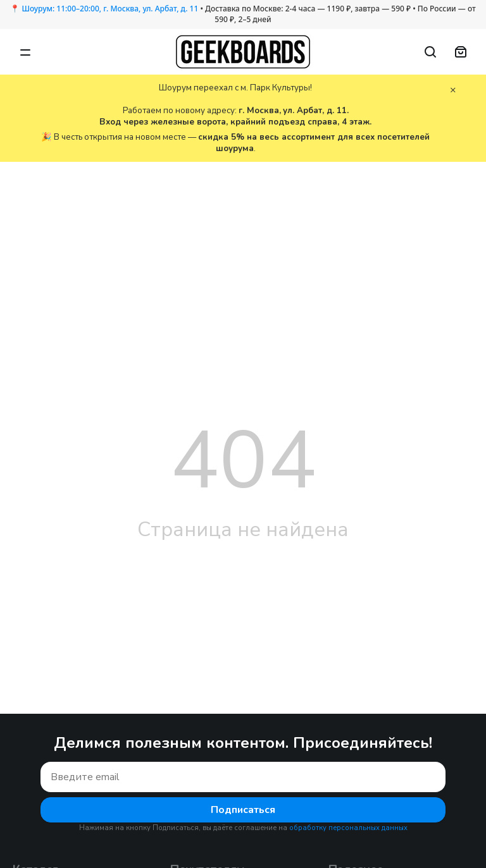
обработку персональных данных (348, 828)
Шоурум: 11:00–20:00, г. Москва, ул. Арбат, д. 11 (110, 9)
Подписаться (243, 810)
